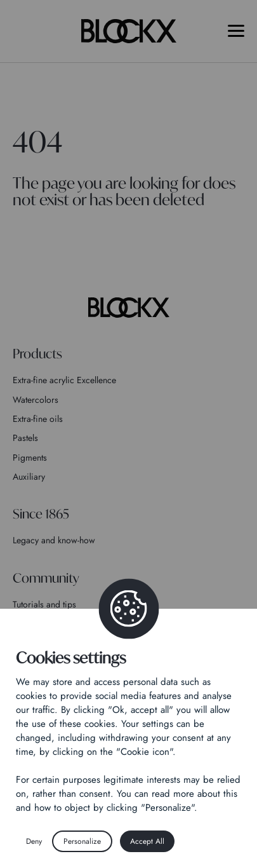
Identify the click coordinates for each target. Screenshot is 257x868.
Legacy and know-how (54, 540)
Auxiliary (29, 477)
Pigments (30, 458)
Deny (34, 841)
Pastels (25, 438)
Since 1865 (41, 514)
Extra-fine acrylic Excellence (64, 380)
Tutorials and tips (44, 604)
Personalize (82, 841)
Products (37, 354)
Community (46, 578)
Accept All (147, 841)
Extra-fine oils (38, 419)
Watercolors (36, 400)
